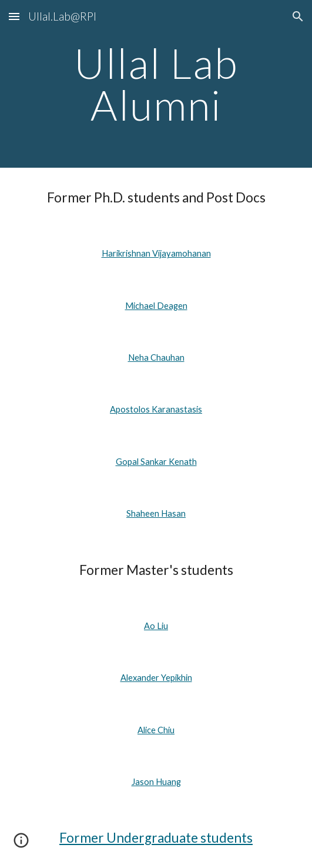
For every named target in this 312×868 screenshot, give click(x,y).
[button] (14, 16)
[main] (156, 84)
